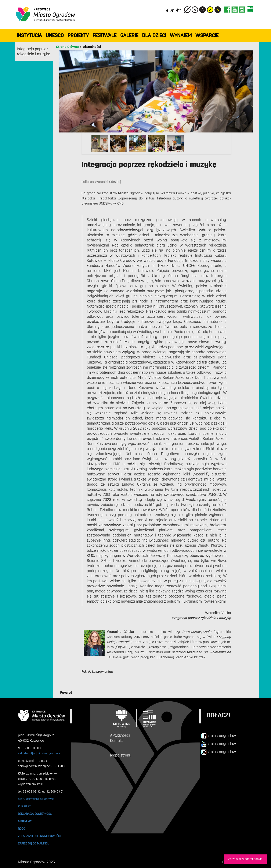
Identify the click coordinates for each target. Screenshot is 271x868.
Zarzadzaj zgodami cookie (245, 859)
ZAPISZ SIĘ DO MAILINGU (34, 843)
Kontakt (117, 741)
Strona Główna (67, 47)
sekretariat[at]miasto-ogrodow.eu (40, 753)
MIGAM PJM (25, 821)
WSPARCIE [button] (207, 35)
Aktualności (92, 47)
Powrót (66, 692)
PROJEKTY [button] (78, 35)
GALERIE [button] (129, 35)
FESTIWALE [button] (104, 35)
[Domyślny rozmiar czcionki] (167, 10)
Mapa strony (121, 755)
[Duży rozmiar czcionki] (178, 10)
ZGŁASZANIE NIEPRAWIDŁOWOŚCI (39, 836)
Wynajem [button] (181, 35)
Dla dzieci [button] (154, 35)
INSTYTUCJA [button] (29, 35)
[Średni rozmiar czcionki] (172, 10)
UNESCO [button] (55, 35)
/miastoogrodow (218, 736)
